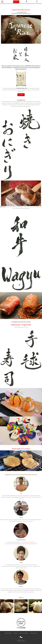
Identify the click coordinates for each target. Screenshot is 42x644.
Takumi (37, 101)
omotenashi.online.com (30, 542)
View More (21, 95)
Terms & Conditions (24, 633)
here (32, 521)
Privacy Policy (34, 633)
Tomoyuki (3, 103)
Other (37, 2)
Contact (15, 633)
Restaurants (27, 2)
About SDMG (8, 633)
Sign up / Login (16, 2)
